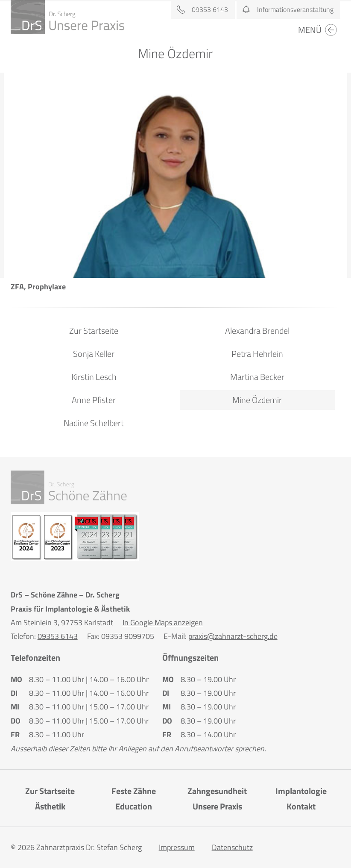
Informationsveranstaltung (285, 9)
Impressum (177, 847)
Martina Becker (257, 377)
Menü (318, 30)
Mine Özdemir (257, 400)
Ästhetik (50, 806)
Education (134, 806)
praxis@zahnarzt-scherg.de (233, 636)
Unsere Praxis (217, 806)
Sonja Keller (94, 354)
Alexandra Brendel (257, 331)
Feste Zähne (134, 791)
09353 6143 (200, 9)
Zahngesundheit (217, 791)
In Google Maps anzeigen (163, 622)
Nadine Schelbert (94, 423)
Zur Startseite (94, 331)
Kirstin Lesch (94, 377)
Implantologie (301, 791)
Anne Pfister (94, 400)
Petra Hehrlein (257, 354)
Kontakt (301, 806)
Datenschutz (232, 847)
